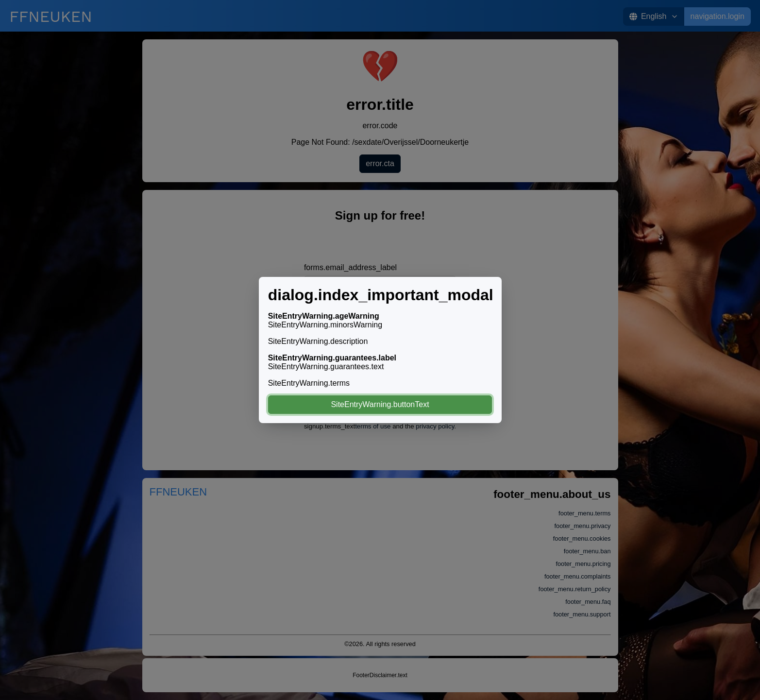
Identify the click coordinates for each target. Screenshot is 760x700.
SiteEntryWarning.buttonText (380, 404)
